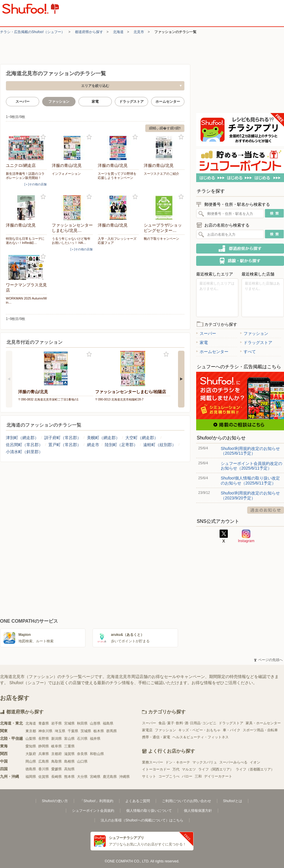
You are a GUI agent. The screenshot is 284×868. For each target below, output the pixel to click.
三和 (198, 776)
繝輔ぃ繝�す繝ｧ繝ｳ (165, 128)
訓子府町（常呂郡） (63, 438)
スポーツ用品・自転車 (260, 730)
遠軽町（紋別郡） (160, 445)
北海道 (118, 32)
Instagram (246, 536)
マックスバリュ (205, 762)
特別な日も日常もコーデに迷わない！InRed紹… (25, 241)
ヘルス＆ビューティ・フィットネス (201, 737)
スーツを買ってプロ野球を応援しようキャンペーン (117, 176)
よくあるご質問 (138, 801)
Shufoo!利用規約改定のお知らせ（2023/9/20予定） (250, 495)
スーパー (23, 102)
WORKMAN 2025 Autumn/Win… (26, 300)
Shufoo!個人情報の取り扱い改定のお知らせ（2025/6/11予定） (250, 480)
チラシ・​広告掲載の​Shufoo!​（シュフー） (32, 32)
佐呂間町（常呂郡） (24, 445)
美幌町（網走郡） (103, 438)
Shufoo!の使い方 (55, 801)
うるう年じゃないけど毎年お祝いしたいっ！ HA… (71, 241)
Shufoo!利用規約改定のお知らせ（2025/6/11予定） (250, 451)
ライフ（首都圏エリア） (255, 769)
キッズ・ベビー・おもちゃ (199, 730)
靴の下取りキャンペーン (161, 239)
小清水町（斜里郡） (24, 452)
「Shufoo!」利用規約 (96, 801)
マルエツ (189, 769)
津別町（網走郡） (22, 438)
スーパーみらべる (233, 762)
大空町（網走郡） (142, 438)
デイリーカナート (218, 776)
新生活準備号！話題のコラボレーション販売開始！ (25, 176)
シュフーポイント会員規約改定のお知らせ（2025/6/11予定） (252, 466)
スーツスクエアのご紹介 (161, 174)
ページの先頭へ (268, 660)
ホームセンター (168, 102)
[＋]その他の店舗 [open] (35, 184)
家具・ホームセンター (263, 723)
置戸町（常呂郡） (65, 445)
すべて (248, 352)
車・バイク (232, 730)
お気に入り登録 (43, 137)
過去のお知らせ (266, 510)
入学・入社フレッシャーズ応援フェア (117, 241)
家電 (95, 102)
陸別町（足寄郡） (121, 445)
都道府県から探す (89, 32)
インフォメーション (66, 174)
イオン (255, 762)
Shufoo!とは (233, 801)
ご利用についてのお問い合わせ (187, 801)
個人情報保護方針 (198, 811)
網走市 (93, 445)
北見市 (139, 32)
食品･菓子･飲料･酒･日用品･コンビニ (187, 723)
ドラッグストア (131, 102)
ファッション (254, 333)
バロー (187, 776)
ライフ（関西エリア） (216, 769)
